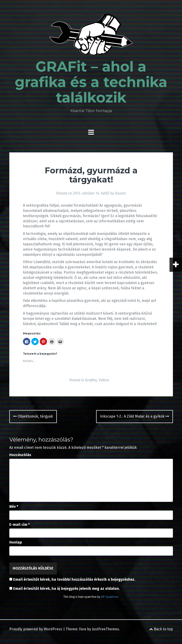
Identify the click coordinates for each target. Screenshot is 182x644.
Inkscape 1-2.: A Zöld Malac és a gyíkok (135, 416)
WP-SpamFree (110, 597)
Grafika (91, 380)
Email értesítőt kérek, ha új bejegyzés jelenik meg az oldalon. (66, 589)
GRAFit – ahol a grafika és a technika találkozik (91, 82)
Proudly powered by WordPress (36, 629)
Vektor (104, 380)
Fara (83, 629)
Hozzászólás (20, 455)
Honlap (16, 542)
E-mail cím (20, 525)
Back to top (161, 629)
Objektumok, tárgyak (33, 416)
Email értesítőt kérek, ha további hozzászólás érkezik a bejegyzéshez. (74, 579)
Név (14, 507)
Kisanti (120, 193)
